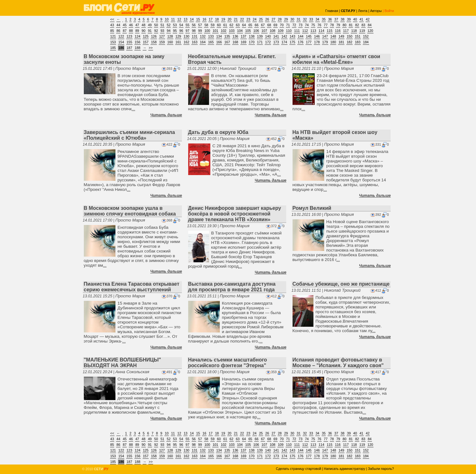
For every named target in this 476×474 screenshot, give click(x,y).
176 (300, 42)
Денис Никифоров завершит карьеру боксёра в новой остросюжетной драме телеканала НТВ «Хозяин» (235, 214)
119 (362, 31)
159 (162, 42)
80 (344, 25)
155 (129, 42)
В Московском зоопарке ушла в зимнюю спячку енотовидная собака (130, 211)
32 (305, 19)
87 (125, 31)
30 (292, 19)
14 (192, 19)
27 (274, 19)
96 (181, 31)
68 (269, 25)
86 (118, 31)
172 (268, 42)
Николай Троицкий (238, 68)
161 (178, 42)
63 (238, 25)
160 (170, 42)
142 (284, 36)
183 (358, 42)
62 (232, 25)
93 (162, 31)
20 (230, 19)
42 (368, 19)
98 (194, 31)
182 (349, 42)
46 (131, 25)
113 (313, 31)
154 (121, 42)
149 (341, 36)
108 (273, 31)
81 (351, 25)
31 (299, 19)
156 (138, 42)
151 (358, 36)
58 (206, 25)
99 (200, 31)
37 (336, 19)
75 (313, 25)
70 (282, 25)
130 (187, 36)
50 (156, 25)
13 (186, 19)
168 (235, 42)
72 (294, 25)
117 (346, 31)
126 (154, 36)
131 (195, 36)
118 (354, 31)
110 (289, 31)
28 (280, 19)
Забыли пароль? (381, 469)
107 (264, 31)
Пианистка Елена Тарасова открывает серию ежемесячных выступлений (132, 287)
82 (357, 25)
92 (156, 31)
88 (131, 31)
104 (240, 31)
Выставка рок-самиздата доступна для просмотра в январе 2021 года (232, 287)
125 (146, 36)
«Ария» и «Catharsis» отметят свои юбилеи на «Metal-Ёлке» (337, 59)
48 (144, 25)
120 (370, 31)
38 (343, 19)
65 (250, 25)
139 (260, 36)
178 (317, 42)
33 (311, 19)
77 (326, 25)
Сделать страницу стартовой (298, 469)
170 (252, 42)
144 (300, 36)
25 (261, 19)
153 (113, 42)
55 (188, 25)
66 (257, 25)
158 (154, 42)
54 (181, 25)
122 (121, 36)
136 (235, 36)
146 (317, 36)
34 (318, 19)
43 (112, 25)
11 (173, 19)
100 (207, 31)
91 (150, 31)
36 (330, 19)
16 (204, 19)
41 (362, 19)
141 (276, 36)
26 (267, 19)
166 (219, 42)
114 (321, 31)
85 (112, 31)
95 (175, 31)
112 (305, 31)
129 (178, 36)
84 (370, 25)
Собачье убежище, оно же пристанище (341, 284)
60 (219, 25)
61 (225, 25)
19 (223, 19)
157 (146, 42)
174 (284, 42)
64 (244, 25)
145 (309, 36)
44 (118, 25)
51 (162, 25)
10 (167, 19)
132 (203, 36)
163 (195, 42)
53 (175, 25)
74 (307, 25)
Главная (332, 11)
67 (263, 25)
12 (179, 19)
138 (252, 36)
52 (169, 25)
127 (162, 36)
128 (170, 36)
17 (211, 19)
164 (203, 42)
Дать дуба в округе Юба (218, 132)
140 (268, 36)
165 (211, 42)
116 (338, 31)
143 (293, 36)
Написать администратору (345, 469)
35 (324, 19)
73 (300, 25)
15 (198, 19)
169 (244, 42)
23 (248, 19)
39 (349, 19)
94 (169, 31)
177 (309, 42)
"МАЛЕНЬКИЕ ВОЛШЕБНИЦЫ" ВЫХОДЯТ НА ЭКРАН (123, 363)
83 (363, 25)
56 (194, 25)
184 (366, 42)
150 (349, 36)
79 (338, 25)
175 (293, 42)
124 (138, 36)
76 (319, 25)
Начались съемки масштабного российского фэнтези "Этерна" (228, 363)
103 (232, 31)
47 (137, 25)
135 (227, 36)
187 (129, 48)
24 (255, 19)
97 (188, 31)
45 (125, 25)
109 (281, 31)
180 (333, 42)
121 (113, 36)
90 (144, 31)
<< (112, 19)
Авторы (376, 11)
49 (150, 25)
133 (211, 36)
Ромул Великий (312, 208)
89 (137, 31)
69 (275, 25)
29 (286, 19)
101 (215, 31)
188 (138, 48)
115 (330, 31)
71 (288, 25)
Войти (389, 11)
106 (256, 31)
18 (217, 19)
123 (129, 36)
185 (113, 48)
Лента (363, 11)
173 (276, 42)
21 (236, 19)
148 (333, 36)
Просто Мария (130, 68)
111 (297, 31)
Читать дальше (166, 115)
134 (219, 36)
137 (244, 36)
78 (332, 25)
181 (341, 42)
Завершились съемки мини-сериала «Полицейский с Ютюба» (130, 135)
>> (151, 48)
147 (325, 36)
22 (242, 19)
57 (200, 25)
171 (260, 42)
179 (325, 42)
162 (187, 42)
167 (227, 42)
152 (366, 36)
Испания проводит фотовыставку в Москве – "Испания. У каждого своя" (338, 363)
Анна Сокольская (132, 372)
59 (213, 25)
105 (248, 31)
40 (355, 19)
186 (121, 48)
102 (224, 31)
